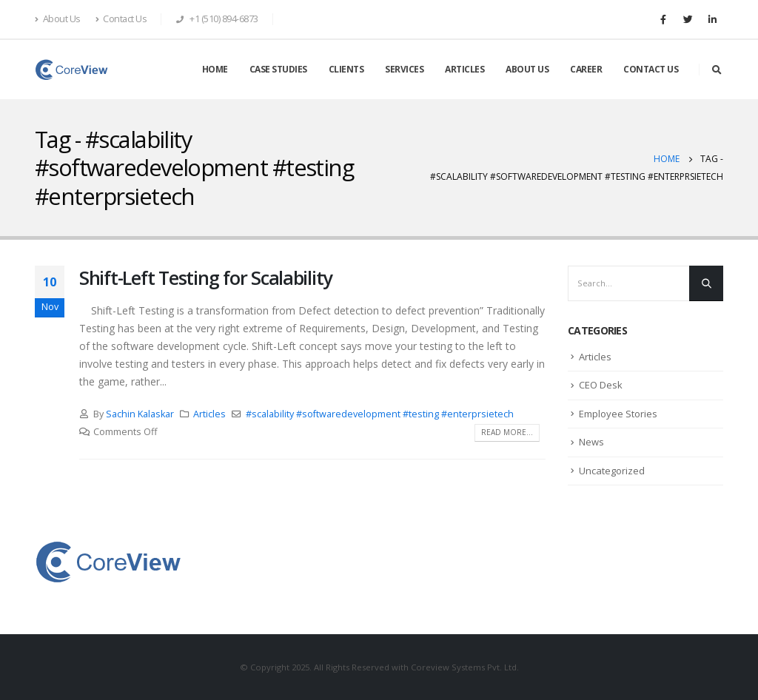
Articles (209, 414)
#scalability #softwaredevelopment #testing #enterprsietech (380, 414)
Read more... (507, 432)
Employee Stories (618, 414)
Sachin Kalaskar (140, 414)
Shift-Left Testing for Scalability (205, 277)
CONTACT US (651, 69)
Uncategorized (612, 471)
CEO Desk (601, 385)
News (591, 442)
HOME (215, 69)
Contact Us (121, 19)
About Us (58, 19)
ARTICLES (464, 69)
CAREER (586, 69)
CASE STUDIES (278, 69)
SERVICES (404, 69)
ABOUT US (527, 69)
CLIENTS (346, 69)
